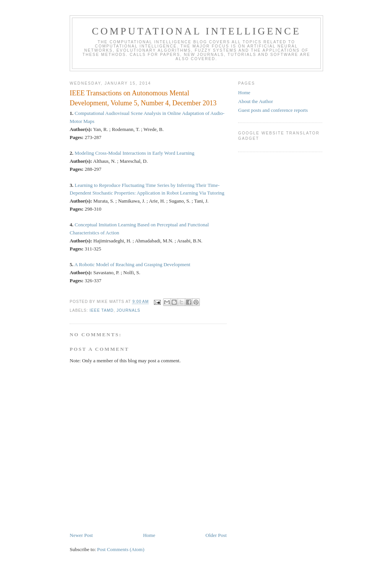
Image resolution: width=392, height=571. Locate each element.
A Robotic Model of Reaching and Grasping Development (132, 264)
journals (128, 310)
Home (149, 535)
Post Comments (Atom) (121, 549)
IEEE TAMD (102, 310)
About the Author (256, 101)
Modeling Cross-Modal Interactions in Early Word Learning (135, 153)
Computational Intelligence (196, 31)
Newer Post (81, 535)
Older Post (216, 535)
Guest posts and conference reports (273, 110)
